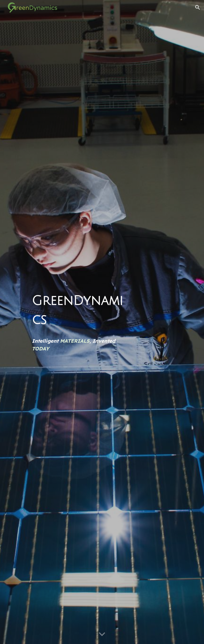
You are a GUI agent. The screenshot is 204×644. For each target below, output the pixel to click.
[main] (80, 311)
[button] (198, 7)
